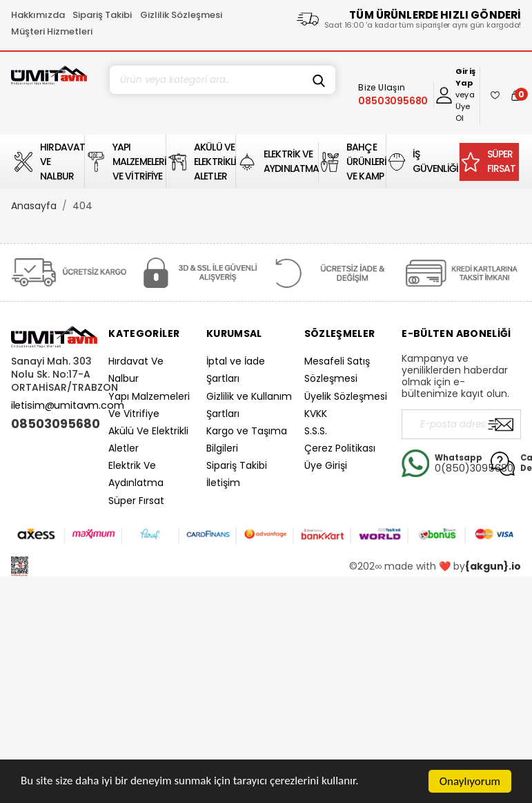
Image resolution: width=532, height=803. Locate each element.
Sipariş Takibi (102, 15)
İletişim (223, 483)
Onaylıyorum (470, 781)
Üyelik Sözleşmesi (346, 396)
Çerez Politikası (340, 448)
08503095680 (55, 424)
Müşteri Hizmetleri (52, 31)
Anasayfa (34, 206)
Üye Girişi (326, 465)
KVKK (316, 414)
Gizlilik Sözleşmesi (181, 15)
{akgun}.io (493, 566)
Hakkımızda (38, 15)
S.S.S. (316, 431)
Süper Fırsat (136, 501)
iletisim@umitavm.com (68, 405)
